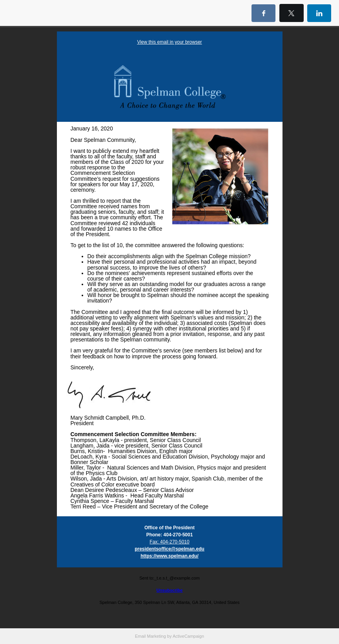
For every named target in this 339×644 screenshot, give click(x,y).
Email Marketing (150, 636)
